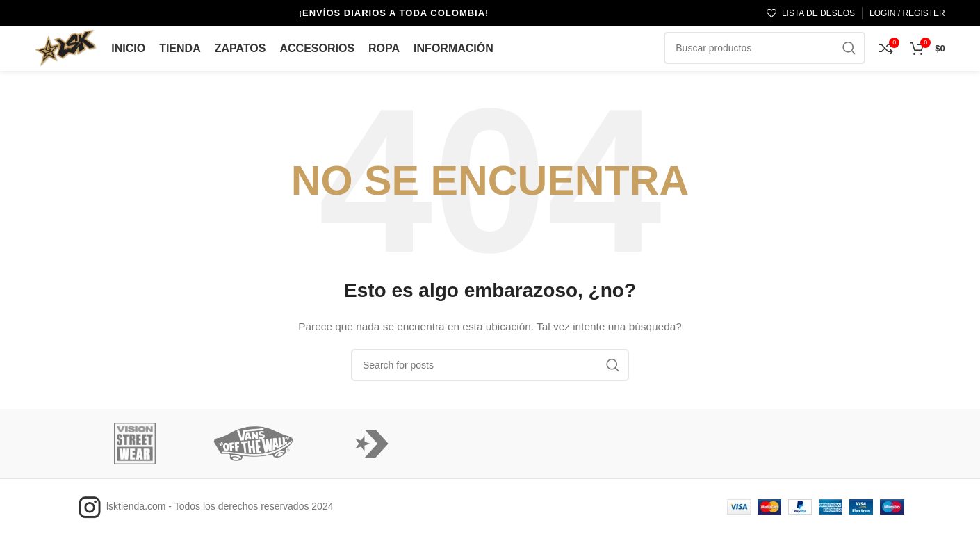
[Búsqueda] (490, 364)
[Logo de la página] (66, 46)
